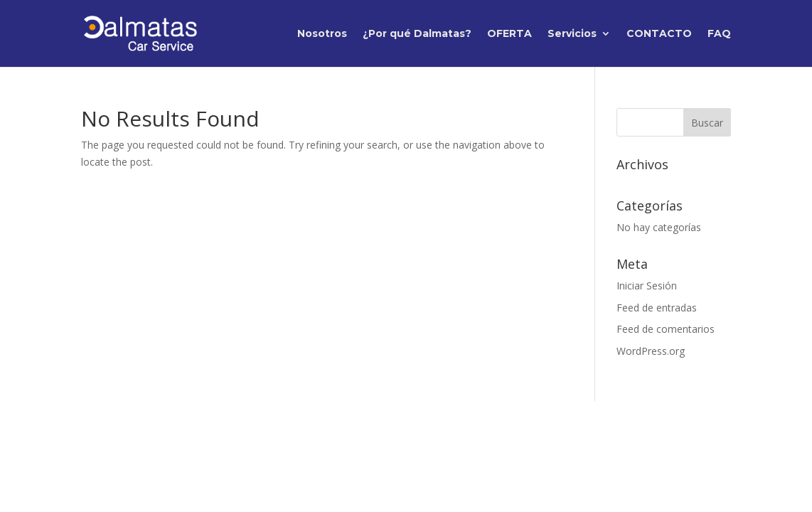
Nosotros (322, 34)
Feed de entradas (657, 308)
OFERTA (509, 34)
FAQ (719, 34)
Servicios (572, 34)
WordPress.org (651, 351)
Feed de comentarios (666, 329)
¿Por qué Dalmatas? (417, 34)
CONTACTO (659, 34)
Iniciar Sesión (647, 286)
